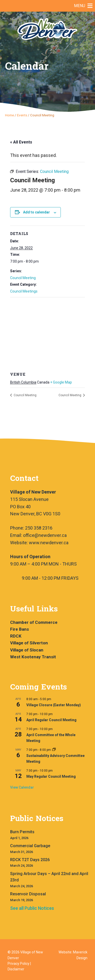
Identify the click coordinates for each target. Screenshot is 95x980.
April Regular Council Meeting (51, 720)
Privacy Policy (18, 964)
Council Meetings (24, 291)
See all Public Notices (32, 908)
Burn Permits (22, 832)
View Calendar (22, 787)
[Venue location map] (48, 334)
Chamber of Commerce (34, 622)
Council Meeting (23, 278)
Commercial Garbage (30, 846)
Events (22, 115)
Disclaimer (16, 969)
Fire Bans (20, 629)
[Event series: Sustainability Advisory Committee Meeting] (54, 750)
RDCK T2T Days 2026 (30, 860)
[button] (80, 6)
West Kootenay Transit (33, 657)
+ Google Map (61, 382)
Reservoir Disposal (28, 894)
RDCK (16, 636)
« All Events (21, 142)
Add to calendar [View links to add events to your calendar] (36, 212)
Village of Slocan (27, 650)
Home (9, 115)
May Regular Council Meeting (51, 776)
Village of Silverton (29, 643)
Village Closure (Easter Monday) (54, 705)
